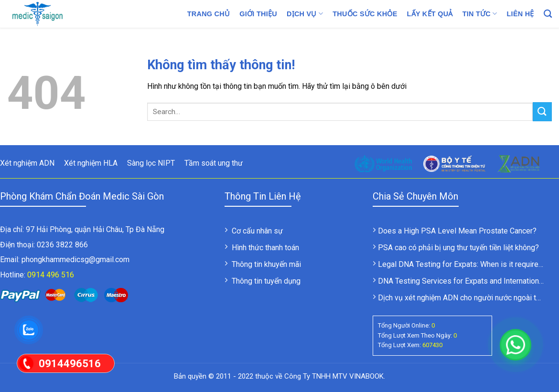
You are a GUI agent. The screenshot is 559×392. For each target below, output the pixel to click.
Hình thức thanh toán (265, 248)
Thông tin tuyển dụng (266, 281)
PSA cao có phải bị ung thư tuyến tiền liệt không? (458, 248)
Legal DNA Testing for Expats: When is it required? (462, 264)
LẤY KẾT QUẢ (430, 14)
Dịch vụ (305, 14)
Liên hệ (521, 14)
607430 (432, 345)
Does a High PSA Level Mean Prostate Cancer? (457, 231)
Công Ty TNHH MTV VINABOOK (334, 376)
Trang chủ (209, 14)
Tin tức (480, 14)
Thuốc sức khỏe (365, 14)
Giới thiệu (258, 14)
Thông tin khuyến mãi (266, 264)
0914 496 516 (51, 275)
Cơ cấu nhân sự (257, 231)
